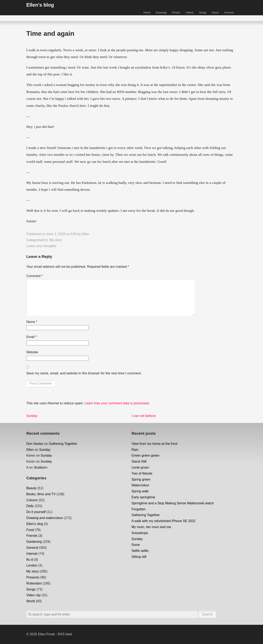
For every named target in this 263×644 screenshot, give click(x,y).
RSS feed (65, 634)
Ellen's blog (40, 5)
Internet (32, 554)
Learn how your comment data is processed (117, 403)
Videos (190, 12)
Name (32, 322)
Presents (33, 577)
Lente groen (140, 467)
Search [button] (207, 614)
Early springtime (143, 497)
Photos (176, 12)
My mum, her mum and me (151, 527)
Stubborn (41, 467)
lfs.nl (30, 560)
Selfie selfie (140, 551)
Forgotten (139, 509)
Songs (203, 12)
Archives (229, 12)
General (32, 548)
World (31, 601)
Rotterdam (34, 583)
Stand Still (139, 461)
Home (147, 12)
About (215, 12)
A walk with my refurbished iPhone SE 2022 (164, 521)
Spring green (141, 479)
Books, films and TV (41, 494)
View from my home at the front (154, 444)
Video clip (33, 595)
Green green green (145, 455)
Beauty (31, 488)
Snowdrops (140, 533)
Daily (30, 506)
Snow (136, 545)
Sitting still (139, 557)
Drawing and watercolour (45, 518)
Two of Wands (142, 473)
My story (56, 240)
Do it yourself (36, 512)
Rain (135, 450)
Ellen (86, 234)
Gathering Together (63, 444)
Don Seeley (35, 444)
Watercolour (140, 485)
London (32, 565)
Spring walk (140, 491)
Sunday (45, 450)
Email (32, 337)
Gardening (34, 542)
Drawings (161, 12)
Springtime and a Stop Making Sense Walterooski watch (173, 503)
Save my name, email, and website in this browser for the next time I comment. (84, 373)
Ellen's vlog (35, 524)
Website (32, 352)
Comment (35, 276)
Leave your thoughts (41, 246)
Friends (32, 536)
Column (32, 500)
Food (30, 530)
